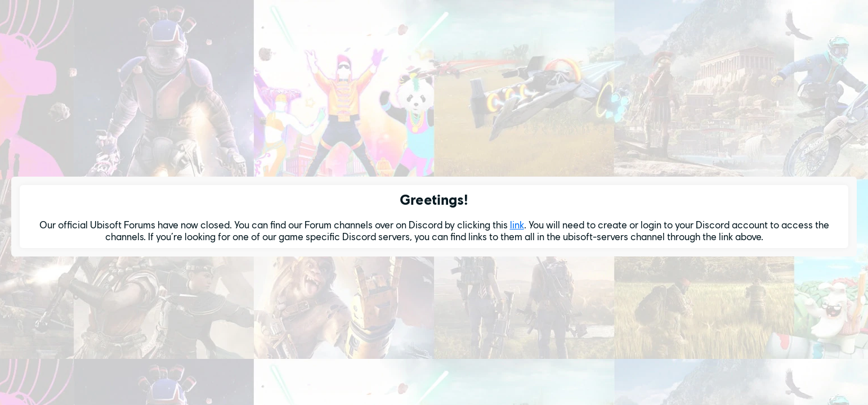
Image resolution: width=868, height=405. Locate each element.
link (517, 225)
